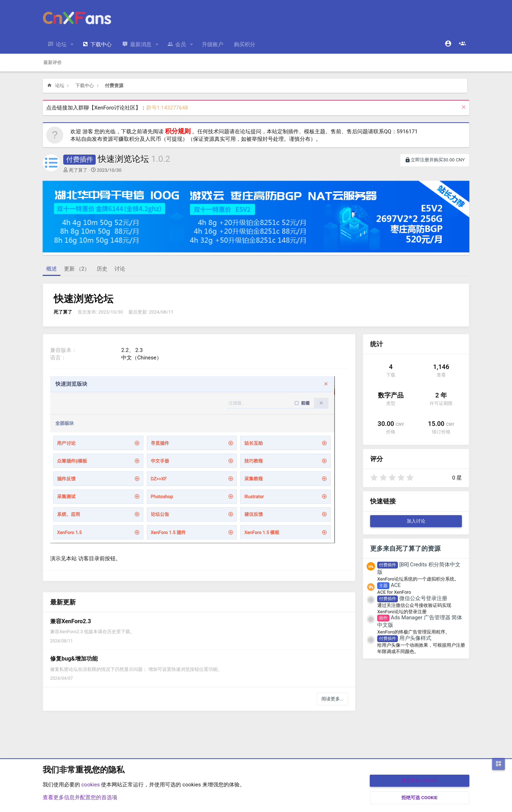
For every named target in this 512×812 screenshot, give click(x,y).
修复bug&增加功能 (74, 659)
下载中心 (101, 44)
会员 (181, 44)
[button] (72, 45)
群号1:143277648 (167, 108)
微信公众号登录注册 (412, 598)
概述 (52, 269)
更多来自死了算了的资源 (405, 548)
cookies (91, 785)
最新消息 (141, 44)
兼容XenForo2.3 (71, 621)
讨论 (120, 269)
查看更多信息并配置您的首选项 (80, 797)
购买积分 (245, 44)
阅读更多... (332, 699)
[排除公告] (463, 108)
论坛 (61, 44)
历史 (102, 269)
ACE (389, 585)
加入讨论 (416, 521)
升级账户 (213, 44)
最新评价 (53, 62)
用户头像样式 (404, 638)
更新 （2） (77, 269)
